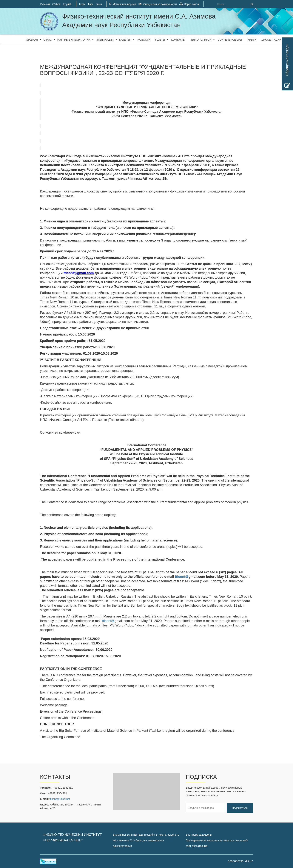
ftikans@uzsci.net (60, 799)
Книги (252, 40)
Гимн (99, 4)
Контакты (178, 40)
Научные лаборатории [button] (74, 40)
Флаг (90, 4)
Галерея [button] (125, 40)
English (67, 4)
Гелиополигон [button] (201, 40)
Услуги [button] (160, 40)
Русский (45, 4)
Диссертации (272, 40)
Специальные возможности (158, 4)
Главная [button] (32, 40)
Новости (144, 40)
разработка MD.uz (240, 861)
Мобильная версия (123, 4)
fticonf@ (108, 621)
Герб (82, 4)
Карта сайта (189, 4)
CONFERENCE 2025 (230, 40)
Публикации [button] (105, 40)
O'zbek (56, 4)
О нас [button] (48, 40)
